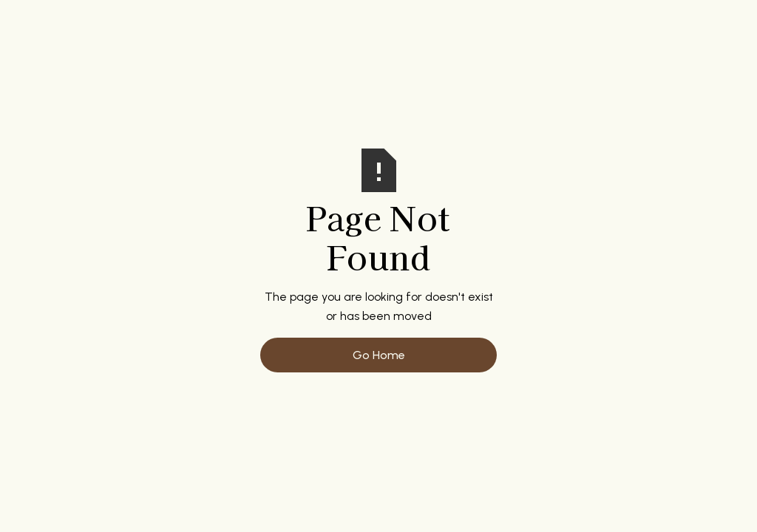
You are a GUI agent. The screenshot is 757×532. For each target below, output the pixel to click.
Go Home (379, 355)
